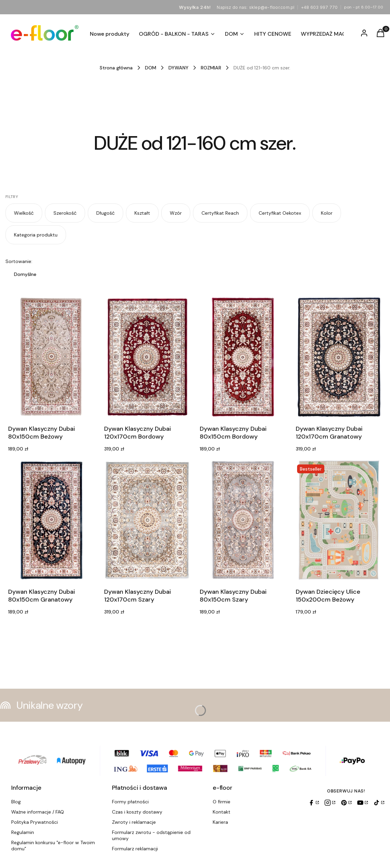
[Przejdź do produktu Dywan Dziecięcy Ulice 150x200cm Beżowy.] (339, 520)
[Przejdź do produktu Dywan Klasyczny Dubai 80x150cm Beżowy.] (51, 357)
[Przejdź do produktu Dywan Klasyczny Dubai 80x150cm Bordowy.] (243, 357)
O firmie (222, 802)
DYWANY (178, 68)
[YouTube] (362, 803)
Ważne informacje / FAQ (38, 812)
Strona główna (116, 68)
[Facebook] (313, 803)
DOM (151, 68)
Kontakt (222, 812)
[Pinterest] (346, 803)
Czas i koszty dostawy (137, 812)
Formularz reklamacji (135, 849)
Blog (16, 802)
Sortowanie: (19, 261)
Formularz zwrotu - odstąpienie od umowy (151, 835)
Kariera (220, 822)
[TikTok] (379, 803)
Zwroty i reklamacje (134, 822)
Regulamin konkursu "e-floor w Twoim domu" (53, 846)
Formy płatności (130, 802)
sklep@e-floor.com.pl (272, 7)
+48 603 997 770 (319, 7)
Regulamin (23, 832)
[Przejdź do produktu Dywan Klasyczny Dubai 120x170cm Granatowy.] (339, 357)
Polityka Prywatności (35, 822)
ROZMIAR (211, 68)
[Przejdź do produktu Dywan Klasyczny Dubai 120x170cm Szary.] (147, 520)
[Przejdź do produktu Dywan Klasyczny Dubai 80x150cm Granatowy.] (51, 520)
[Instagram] (330, 803)
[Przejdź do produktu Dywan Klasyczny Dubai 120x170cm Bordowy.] (147, 357)
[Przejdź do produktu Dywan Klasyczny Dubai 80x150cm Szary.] (243, 520)
